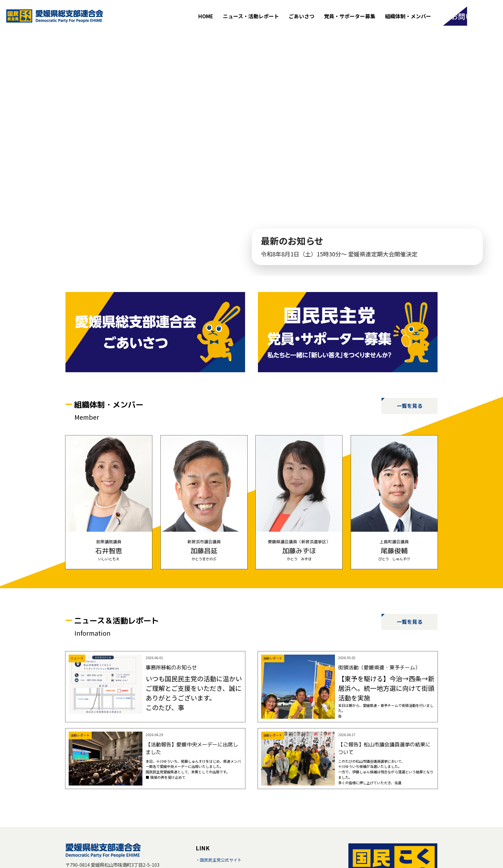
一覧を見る (410, 406)
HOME (205, 16)
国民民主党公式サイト (221, 860)
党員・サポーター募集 (348, 16)
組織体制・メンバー (407, 16)
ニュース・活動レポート (250, 16)
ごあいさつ (300, 16)
